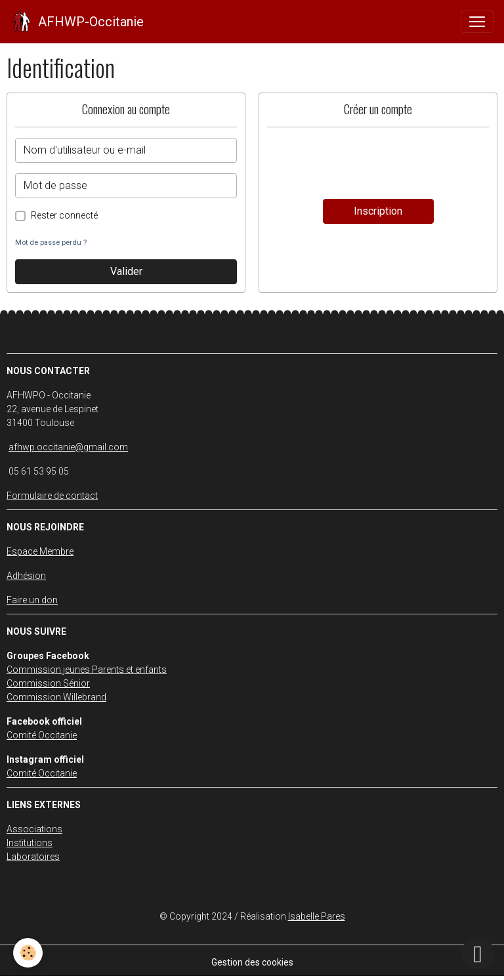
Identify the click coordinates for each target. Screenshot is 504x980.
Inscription (378, 211)
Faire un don (32, 600)
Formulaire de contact (52, 496)
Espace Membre (40, 551)
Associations (34, 829)
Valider (126, 271)
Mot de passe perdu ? (51, 243)
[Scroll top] (478, 954)
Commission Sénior (48, 683)
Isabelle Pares (317, 916)
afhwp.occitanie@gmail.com (68, 447)
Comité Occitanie (42, 735)
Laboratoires (33, 857)
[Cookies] (28, 953)
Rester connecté (64, 215)
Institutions (30, 843)
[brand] (77, 22)
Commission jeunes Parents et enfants (87, 670)
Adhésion (26, 576)
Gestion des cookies (252, 962)
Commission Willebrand (56, 697)
